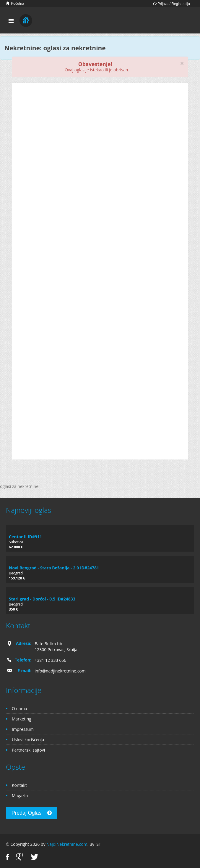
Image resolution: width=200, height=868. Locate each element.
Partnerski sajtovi (28, 750)
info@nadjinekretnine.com (60, 671)
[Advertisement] (100, 134)
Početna (15, 3)
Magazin (20, 796)
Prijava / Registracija (171, 4)
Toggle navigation (11, 21)
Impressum (23, 729)
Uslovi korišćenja (28, 740)
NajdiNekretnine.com (67, 844)
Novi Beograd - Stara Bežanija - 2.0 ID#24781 (54, 568)
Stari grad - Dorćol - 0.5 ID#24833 (42, 599)
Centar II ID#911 (25, 537)
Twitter (35, 857)
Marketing (22, 719)
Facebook (8, 857)
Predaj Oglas (32, 813)
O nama (19, 708)
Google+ (20, 857)
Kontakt (19, 785)
